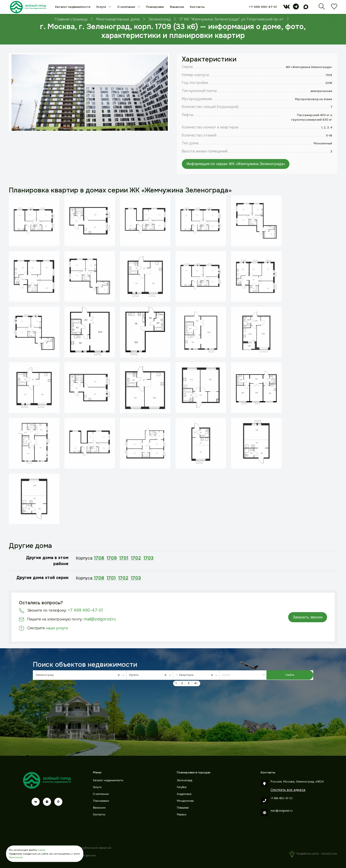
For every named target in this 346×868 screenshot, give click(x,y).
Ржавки (182, 815)
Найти (290, 675)
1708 (99, 558)
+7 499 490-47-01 (263, 7)
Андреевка (184, 794)
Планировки (155, 7)
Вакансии (177, 7)
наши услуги (57, 628)
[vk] (287, 8)
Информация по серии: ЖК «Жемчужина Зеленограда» (236, 164)
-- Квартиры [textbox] (195, 675)
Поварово (183, 808)
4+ (196, 683)
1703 (149, 558)
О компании (127, 7)
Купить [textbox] (149, 675)
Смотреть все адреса (288, 790)
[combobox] (80, 675)
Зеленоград (184, 780)
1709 (112, 558)
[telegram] (296, 8)
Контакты (197, 7)
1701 (124, 558)
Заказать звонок (308, 617)
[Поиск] (322, 8)
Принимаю (16, 857)
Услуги (102, 7)
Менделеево (185, 801)
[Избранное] (334, 8)
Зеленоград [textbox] (79, 675)
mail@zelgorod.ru (100, 619)
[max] (306, 8)
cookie (42, 850)
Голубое (182, 787)
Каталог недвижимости (73, 7)
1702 (136, 558)
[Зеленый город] (28, 7)
